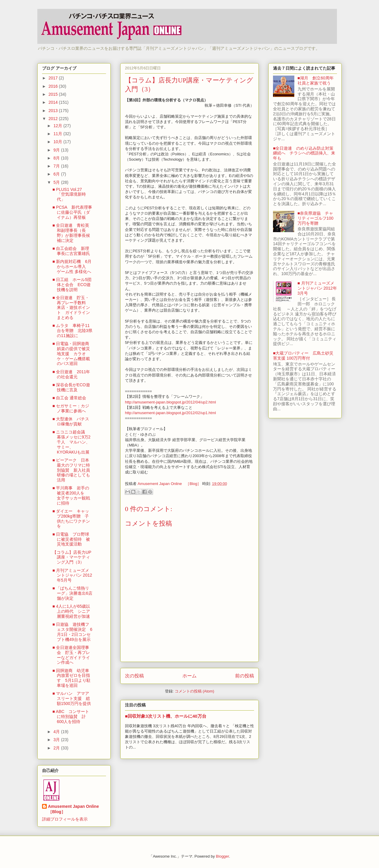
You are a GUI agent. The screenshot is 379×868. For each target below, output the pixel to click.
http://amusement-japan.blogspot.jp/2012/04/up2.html (170, 402)
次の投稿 (134, 676)
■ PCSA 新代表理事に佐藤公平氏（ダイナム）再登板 (72, 212)
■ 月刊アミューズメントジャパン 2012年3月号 (317, 288)
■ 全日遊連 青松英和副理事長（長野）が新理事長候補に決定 (71, 233)
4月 (57, 732)
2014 (54, 102)
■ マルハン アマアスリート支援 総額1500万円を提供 (72, 698)
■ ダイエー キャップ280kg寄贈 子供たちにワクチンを (71, 518)
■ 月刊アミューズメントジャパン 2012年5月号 (72, 575)
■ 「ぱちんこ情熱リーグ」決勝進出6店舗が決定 (72, 593)
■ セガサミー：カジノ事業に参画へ (71, 408)
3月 (57, 740)
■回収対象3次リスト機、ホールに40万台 (166, 716)
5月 (57, 182)
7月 (57, 166)
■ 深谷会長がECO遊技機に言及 (71, 387)
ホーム (189, 676)
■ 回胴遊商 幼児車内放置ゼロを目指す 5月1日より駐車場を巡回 (72, 678)
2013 (54, 111)
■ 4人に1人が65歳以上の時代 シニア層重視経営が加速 (71, 611)
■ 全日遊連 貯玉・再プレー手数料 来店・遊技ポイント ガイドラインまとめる (71, 308)
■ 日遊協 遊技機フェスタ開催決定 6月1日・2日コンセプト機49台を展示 (72, 632)
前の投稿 (245, 676)
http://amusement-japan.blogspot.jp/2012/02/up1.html (170, 413)
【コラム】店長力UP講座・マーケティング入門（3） (72, 557)
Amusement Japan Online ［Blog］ (76, 809)
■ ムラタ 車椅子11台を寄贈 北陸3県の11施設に (72, 331)
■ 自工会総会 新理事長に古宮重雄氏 (71, 251)
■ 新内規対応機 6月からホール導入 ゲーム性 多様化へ (72, 267)
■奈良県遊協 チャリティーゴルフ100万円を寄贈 (315, 218)
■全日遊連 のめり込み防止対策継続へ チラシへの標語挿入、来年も (304, 153)
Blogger (222, 856)
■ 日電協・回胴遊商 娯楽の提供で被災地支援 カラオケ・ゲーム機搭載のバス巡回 (73, 354)
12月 (58, 126)
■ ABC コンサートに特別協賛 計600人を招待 (71, 717)
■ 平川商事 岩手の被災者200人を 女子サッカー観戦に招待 (71, 495)
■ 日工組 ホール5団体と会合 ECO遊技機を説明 (72, 285)
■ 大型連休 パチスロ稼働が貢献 (71, 421)
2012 (54, 119)
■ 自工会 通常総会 (69, 398)
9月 (57, 150)
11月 (58, 134)
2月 (57, 748)
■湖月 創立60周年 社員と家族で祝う (318, 80)
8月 (57, 158)
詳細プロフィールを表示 (65, 819)
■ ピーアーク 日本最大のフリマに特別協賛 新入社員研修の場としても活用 (71, 470)
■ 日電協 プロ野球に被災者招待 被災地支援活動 (71, 539)
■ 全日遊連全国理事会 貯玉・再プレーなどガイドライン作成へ (71, 655)
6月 (57, 174)
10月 (58, 142)
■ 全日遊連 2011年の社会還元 (71, 374)
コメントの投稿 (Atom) (195, 691)
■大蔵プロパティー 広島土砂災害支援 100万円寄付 (303, 356)
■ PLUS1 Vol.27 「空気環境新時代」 (69, 194)
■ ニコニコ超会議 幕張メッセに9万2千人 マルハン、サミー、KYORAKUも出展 (72, 442)
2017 (54, 78)
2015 (54, 94)
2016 (54, 86)
